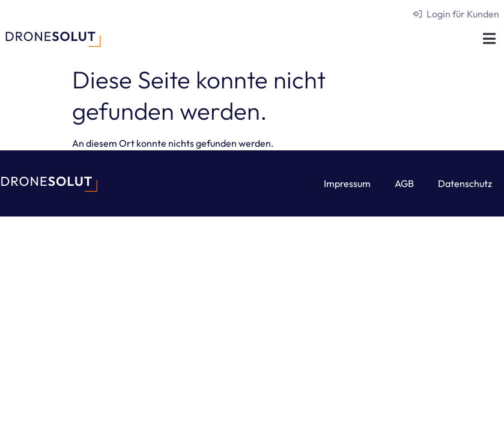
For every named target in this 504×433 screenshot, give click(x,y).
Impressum (347, 183)
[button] (489, 38)
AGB (404, 183)
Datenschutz (465, 183)
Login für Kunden (463, 14)
